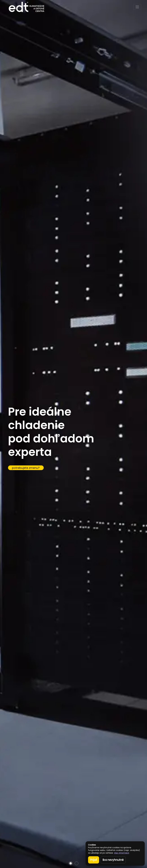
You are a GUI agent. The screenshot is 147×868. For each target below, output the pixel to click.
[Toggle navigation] (137, 7)
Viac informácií (121, 853)
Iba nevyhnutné (113, 860)
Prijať (94, 860)
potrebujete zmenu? (26, 468)
